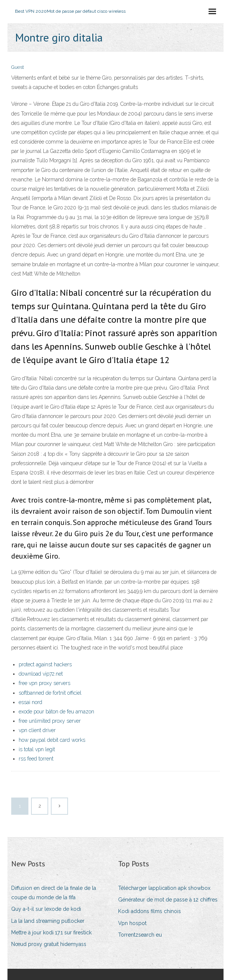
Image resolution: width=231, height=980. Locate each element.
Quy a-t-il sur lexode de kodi (46, 909)
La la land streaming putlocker (48, 921)
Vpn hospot (132, 923)
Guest (18, 67)
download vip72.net (41, 674)
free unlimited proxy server (50, 721)
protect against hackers (45, 664)
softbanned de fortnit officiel (50, 693)
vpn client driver (37, 730)
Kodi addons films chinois (150, 911)
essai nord (30, 702)
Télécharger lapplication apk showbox (164, 888)
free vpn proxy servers (44, 683)
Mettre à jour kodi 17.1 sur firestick (51, 933)
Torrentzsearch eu (140, 935)
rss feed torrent (36, 759)
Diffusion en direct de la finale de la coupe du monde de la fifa (54, 893)
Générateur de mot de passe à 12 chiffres (168, 900)
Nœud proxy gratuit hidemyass (49, 944)
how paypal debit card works (52, 740)
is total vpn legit (37, 749)
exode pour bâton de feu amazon (56, 712)
